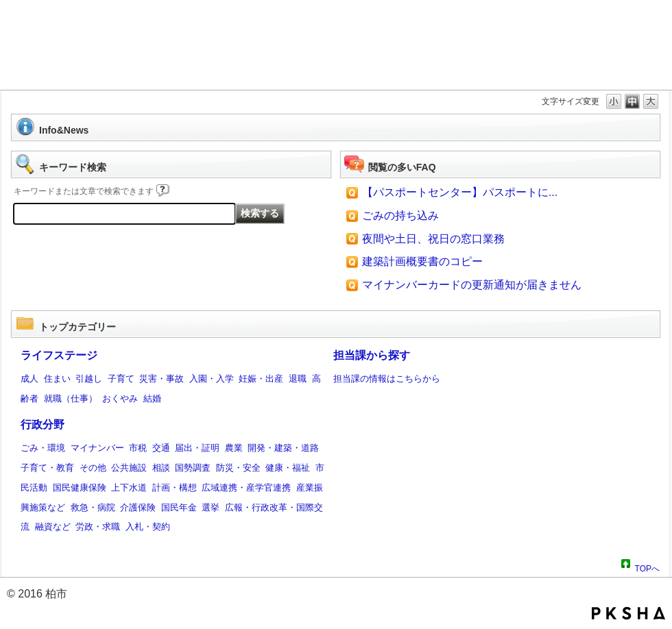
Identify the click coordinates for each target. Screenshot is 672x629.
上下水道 (129, 488)
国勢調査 (193, 468)
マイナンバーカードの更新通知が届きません (472, 285)
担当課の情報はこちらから (387, 379)
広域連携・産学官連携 (246, 488)
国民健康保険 (80, 488)
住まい (57, 379)
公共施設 (129, 468)
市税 (138, 448)
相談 (161, 468)
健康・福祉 (288, 468)
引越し (89, 379)
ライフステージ (59, 355)
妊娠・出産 (261, 379)
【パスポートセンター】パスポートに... (460, 192)
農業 (234, 448)
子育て (121, 379)
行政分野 (43, 424)
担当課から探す (372, 355)
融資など (53, 527)
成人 (29, 379)
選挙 (211, 507)
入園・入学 (212, 379)
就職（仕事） (71, 398)
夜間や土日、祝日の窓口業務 (433, 239)
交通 (161, 448)
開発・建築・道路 (283, 448)
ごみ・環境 (43, 448)
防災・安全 (238, 468)
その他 (93, 468)
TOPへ (647, 567)
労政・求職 (98, 527)
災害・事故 (161, 379)
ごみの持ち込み (400, 215)
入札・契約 (148, 527)
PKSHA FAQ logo (628, 613)
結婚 (152, 398)
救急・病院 (93, 507)
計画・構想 (175, 488)
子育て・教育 (47, 468)
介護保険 (138, 507)
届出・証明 (197, 448)
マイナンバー (97, 448)
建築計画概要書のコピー (422, 261)
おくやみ (120, 398)
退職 (298, 379)
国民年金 (179, 507)
